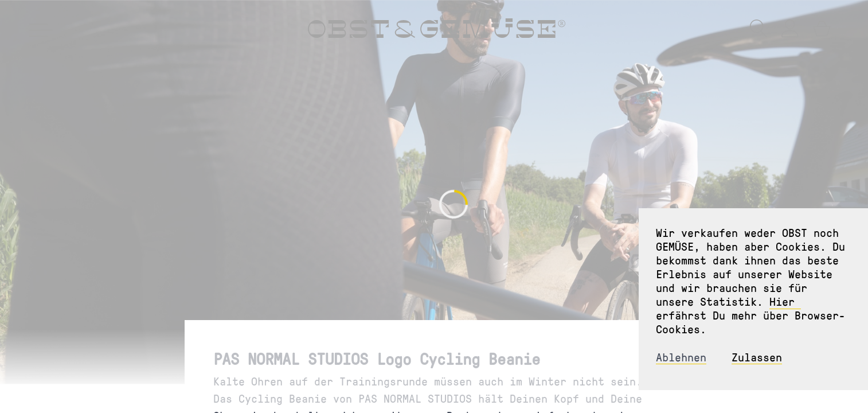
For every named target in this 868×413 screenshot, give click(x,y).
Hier (785, 301)
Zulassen (757, 357)
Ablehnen (681, 357)
